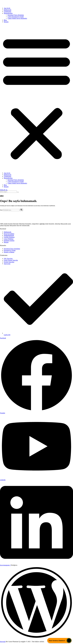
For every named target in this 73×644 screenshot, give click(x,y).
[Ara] (21, 210)
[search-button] (18, 192)
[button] (36, 97)
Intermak (3, 642)
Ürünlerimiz (8, 12)
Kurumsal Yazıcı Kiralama (16, 15)
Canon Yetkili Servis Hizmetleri (17, 18)
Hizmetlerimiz (8, 13)
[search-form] (8, 192)
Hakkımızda (8, 10)
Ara (1, 210)
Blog (5, 20)
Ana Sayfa (7, 8)
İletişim (6, 22)
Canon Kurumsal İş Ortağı (16, 17)
